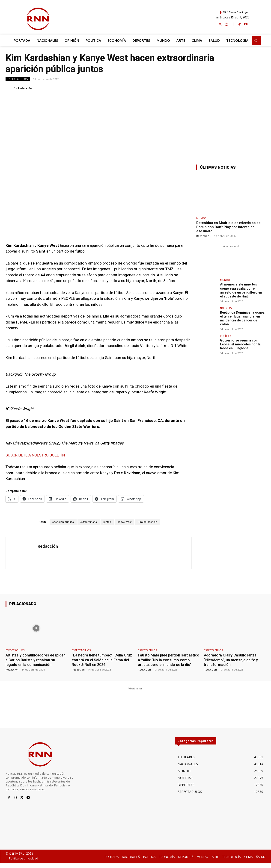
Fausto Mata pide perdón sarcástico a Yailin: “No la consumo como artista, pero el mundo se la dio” (168, 662)
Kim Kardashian (147, 522)
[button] (256, 41)
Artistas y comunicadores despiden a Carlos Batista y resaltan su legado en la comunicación (30, 662)
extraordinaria (89, 522)
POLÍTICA (226, 335)
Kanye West (124, 522)
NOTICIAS (226, 307)
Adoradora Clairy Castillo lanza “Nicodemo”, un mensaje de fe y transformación (232, 660)
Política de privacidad (24, 863)
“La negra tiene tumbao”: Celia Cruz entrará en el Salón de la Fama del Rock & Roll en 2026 (98, 660)
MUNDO (201, 218)
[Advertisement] (140, 18)
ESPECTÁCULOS (18, 79)
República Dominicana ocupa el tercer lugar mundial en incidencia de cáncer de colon (242, 318)
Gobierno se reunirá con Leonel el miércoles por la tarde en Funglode (240, 343)
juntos (107, 522)
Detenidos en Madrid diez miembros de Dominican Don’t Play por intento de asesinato (228, 227)
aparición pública (63, 522)
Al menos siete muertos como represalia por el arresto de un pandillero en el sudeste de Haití (242, 290)
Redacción (25, 88)
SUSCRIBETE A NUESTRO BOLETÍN (35, 455)
